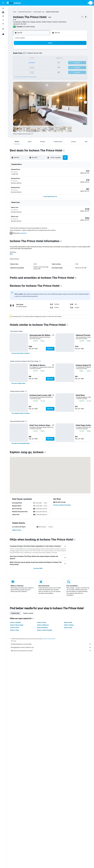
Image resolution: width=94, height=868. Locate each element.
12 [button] (26, 58)
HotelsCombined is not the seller (51, 854)
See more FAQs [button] (38, 778)
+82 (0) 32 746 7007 (20, 24)
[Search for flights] (3, 8)
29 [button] (40, 67)
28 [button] (35, 67)
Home (15, 12)
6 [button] (31, 54)
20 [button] (31, 63)
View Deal (50, 335)
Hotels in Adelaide (15, 833)
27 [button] (31, 67)
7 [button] (35, 54)
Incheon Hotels (37, 12)
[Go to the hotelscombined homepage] (14, 3)
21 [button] (35, 63)
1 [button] (40, 50)
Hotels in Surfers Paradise (45, 840)
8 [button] (40, 54)
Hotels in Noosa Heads (17, 835)
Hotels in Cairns (42, 833)
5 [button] (26, 54)
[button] (3, 3)
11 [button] (22, 58)
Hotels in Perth (15, 838)
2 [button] (44, 50)
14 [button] (35, 58)
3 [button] (17, 54)
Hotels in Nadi (68, 833)
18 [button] (22, 63)
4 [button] (22, 54)
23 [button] (44, 63)
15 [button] (40, 58)
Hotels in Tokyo (15, 840)
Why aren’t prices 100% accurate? (51, 861)
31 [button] (18, 72)
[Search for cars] (3, 16)
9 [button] (44, 54)
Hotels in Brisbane (42, 838)
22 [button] (40, 63)
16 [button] (44, 58)
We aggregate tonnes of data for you (51, 857)
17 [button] (18, 63)
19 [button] (26, 63)
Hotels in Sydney (69, 835)
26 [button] (26, 67)
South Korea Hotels (23, 12)
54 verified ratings (29, 27)
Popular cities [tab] (15, 823)
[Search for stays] (3, 12)
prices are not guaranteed (49, 849)
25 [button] (22, 67)
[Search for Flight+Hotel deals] (3, 20)
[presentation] (32, 134)
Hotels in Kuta (68, 838)
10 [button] (18, 58)
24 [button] (18, 67)
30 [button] (44, 67)
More (11, 240)
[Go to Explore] (3, 24)
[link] (21, 396)
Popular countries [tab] (28, 823)
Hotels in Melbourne (43, 835)
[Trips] (3, 29)
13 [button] (31, 58)
